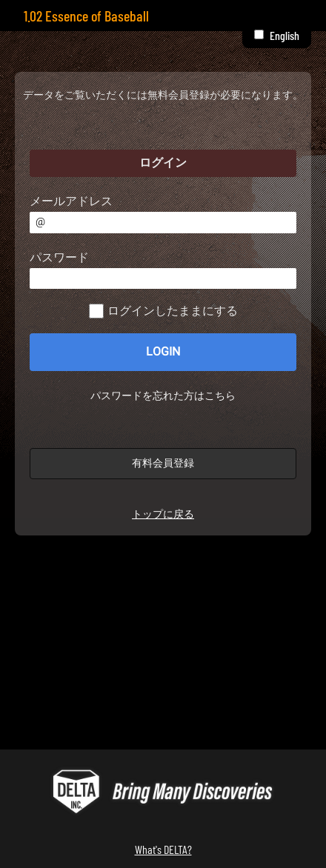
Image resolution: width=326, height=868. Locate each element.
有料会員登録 (163, 463)
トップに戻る (163, 514)
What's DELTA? (163, 849)
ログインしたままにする (173, 311)
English (285, 35)
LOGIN (163, 352)
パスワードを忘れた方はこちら (163, 396)
